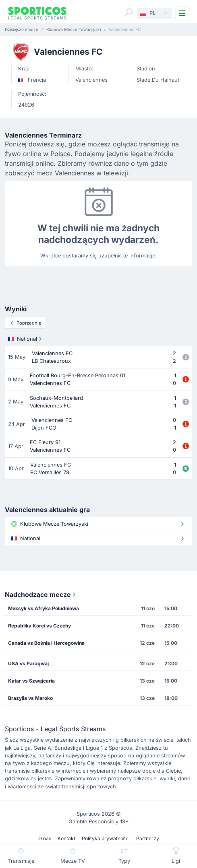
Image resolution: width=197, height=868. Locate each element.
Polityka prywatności (106, 838)
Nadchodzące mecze (41, 594)
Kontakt (66, 838)
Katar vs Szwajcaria (31, 681)
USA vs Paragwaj (28, 663)
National (26, 339)
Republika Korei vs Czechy (39, 626)
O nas (45, 838)
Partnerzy (148, 838)
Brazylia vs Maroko (30, 698)
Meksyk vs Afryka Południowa (44, 608)
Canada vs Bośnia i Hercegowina (46, 643)
